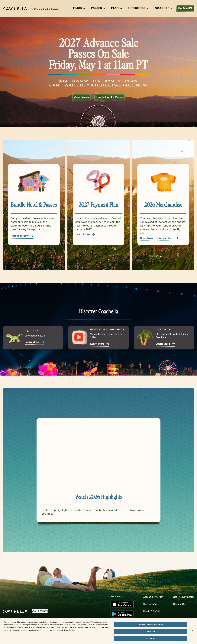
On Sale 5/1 (185, 8)
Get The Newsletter (182, 597)
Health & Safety (147, 611)
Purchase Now (22, 236)
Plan (117, 8)
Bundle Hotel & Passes (109, 97)
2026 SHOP (164, 8)
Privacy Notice (68, 630)
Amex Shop (169, 238)
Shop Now (149, 238)
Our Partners (146, 604)
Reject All (151, 631)
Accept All (151, 638)
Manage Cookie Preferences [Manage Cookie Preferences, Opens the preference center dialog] (151, 624)
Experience (139, 8)
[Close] (193, 631)
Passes (98, 8)
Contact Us (177, 604)
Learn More (85, 234)
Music (79, 8)
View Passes (81, 97)
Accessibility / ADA (149, 597)
